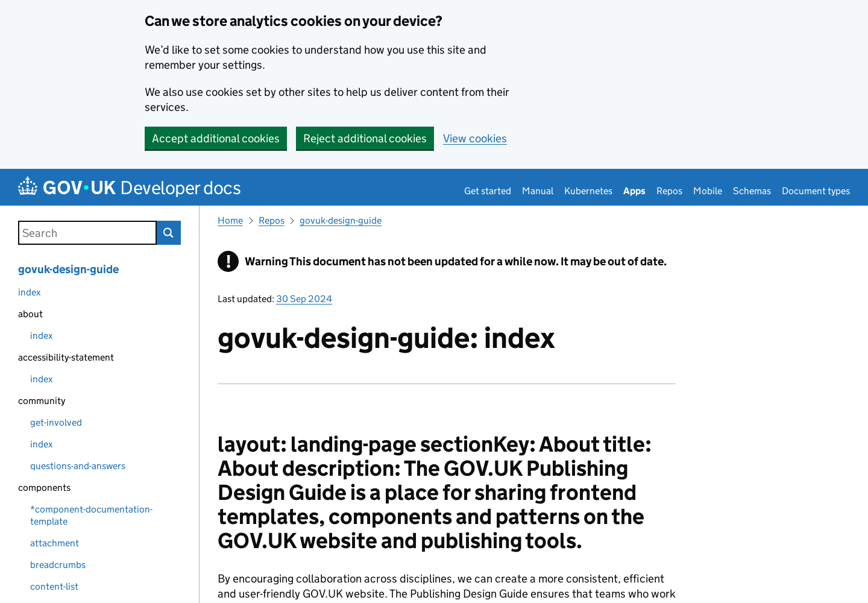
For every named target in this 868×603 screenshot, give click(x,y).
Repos (669, 191)
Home (230, 220)
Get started (488, 191)
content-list (54, 586)
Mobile (708, 191)
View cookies (475, 138)
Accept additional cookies (216, 138)
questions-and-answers (78, 466)
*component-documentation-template (91, 515)
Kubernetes (588, 191)
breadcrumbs (58, 565)
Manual (538, 191)
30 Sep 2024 (304, 299)
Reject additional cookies (365, 138)
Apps (634, 191)
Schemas (752, 191)
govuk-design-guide (68, 269)
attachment (55, 543)
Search (169, 233)
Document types (816, 191)
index (29, 292)
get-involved (56, 422)
